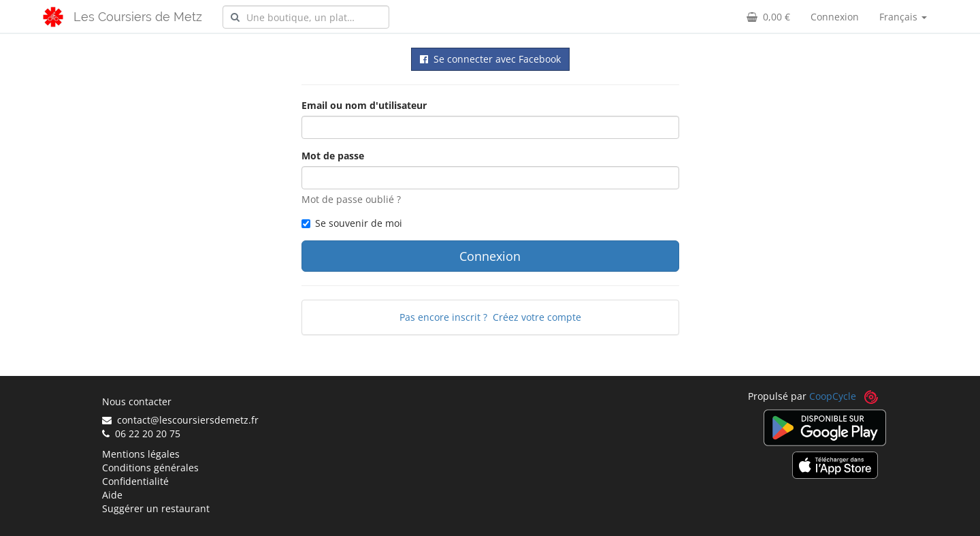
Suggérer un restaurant (156, 508)
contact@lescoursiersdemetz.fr (180, 420)
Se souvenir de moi (352, 223)
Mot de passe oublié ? (351, 199)
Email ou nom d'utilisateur (364, 105)
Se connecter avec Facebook (490, 59)
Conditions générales (150, 468)
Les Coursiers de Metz (138, 17)
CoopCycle (833, 396)
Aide (112, 495)
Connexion (835, 17)
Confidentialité (135, 481)
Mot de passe (333, 156)
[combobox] (306, 17)
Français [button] (903, 17)
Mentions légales (141, 454)
